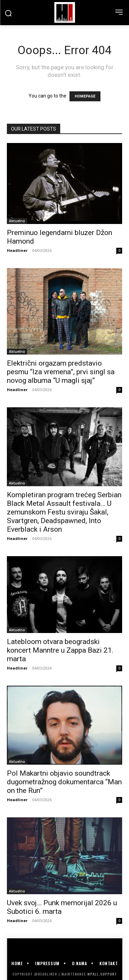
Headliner (17, 250)
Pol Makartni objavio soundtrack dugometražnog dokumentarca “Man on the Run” (64, 782)
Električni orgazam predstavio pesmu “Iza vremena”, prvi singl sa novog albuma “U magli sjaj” (61, 372)
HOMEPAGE (85, 96)
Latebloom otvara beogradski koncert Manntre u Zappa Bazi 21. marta (60, 650)
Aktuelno (17, 221)
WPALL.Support (102, 974)
